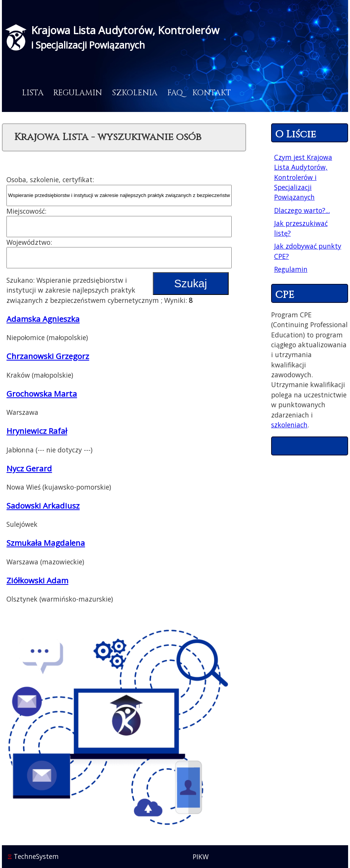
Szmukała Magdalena (46, 543)
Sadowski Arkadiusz (43, 506)
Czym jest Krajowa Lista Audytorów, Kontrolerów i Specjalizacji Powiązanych (303, 177)
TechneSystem (33, 856)
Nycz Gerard (29, 468)
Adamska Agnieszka (43, 319)
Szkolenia (135, 93)
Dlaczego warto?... (302, 210)
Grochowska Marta (42, 394)
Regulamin (78, 93)
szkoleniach (289, 425)
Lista (33, 93)
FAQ (175, 93)
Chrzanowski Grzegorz (48, 356)
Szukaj (190, 284)
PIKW (201, 857)
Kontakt (212, 93)
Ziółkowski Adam (37, 580)
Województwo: (29, 242)
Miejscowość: (26, 211)
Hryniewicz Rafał (37, 431)
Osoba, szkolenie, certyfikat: (50, 180)
